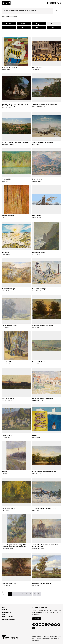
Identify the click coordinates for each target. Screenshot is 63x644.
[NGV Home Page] (6, 3)
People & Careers (7, 617)
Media (4, 615)
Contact (4, 610)
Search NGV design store (9, 16)
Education (39, 28)
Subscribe (37, 619)
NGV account (36, 615)
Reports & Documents (9, 619)
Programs (39, 24)
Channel (9, 28)
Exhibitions (24, 24)
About (4, 608)
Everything (9, 24)
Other (54, 28)
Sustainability (6, 612)
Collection (54, 24)
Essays (24, 28)
